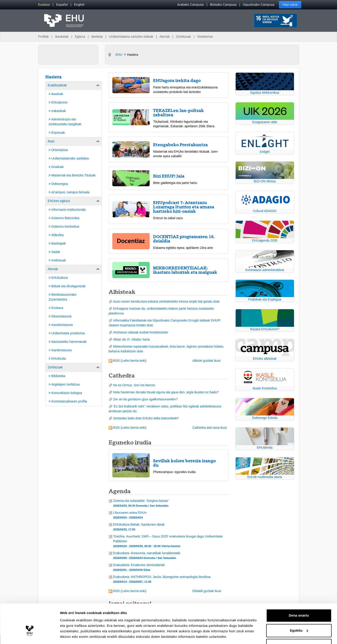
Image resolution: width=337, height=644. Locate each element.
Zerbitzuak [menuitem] (183, 37)
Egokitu (299, 616)
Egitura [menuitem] (80, 37)
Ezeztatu (299, 631)
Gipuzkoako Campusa (259, 5)
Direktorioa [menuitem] (205, 37)
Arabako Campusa (190, 5)
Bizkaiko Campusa (223, 5)
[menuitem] (44, 5)
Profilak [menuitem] (44, 37)
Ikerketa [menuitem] (97, 37)
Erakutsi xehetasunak (78, 635)
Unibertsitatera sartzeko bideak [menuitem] (131, 37)
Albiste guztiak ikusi (206, 361)
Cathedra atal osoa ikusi (210, 428)
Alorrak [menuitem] (164, 37)
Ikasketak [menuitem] (62, 37)
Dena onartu (299, 601)
